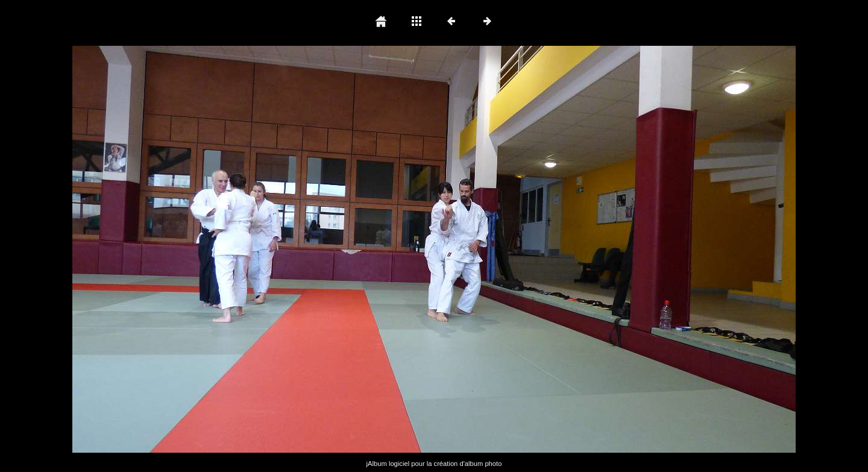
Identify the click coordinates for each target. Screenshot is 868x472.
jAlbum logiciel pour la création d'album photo (434, 464)
